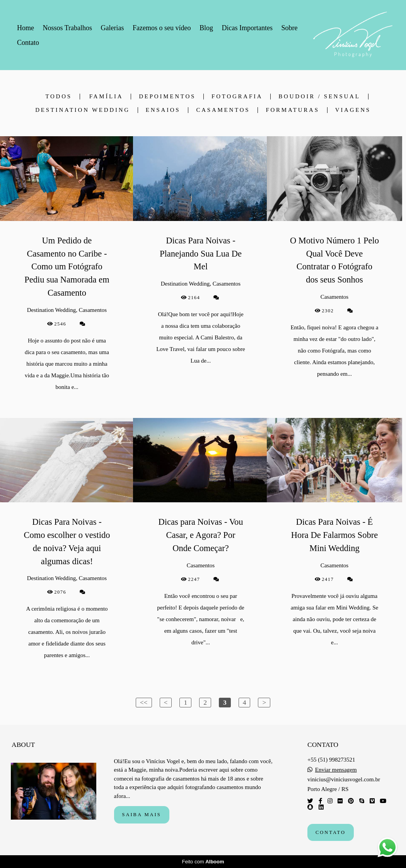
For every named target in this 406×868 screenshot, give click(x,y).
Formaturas (292, 110)
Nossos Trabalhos (68, 28)
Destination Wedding (83, 110)
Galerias (113, 28)
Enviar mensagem (336, 770)
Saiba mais (142, 815)
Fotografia (237, 97)
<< (144, 702)
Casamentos (223, 110)
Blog (206, 28)
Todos (58, 97)
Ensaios (163, 110)
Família (106, 97)
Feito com (203, 862)
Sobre (289, 28)
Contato (28, 43)
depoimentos (167, 97)
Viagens (353, 110)
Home (26, 28)
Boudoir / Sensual (319, 97)
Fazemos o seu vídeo (162, 28)
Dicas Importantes (247, 28)
